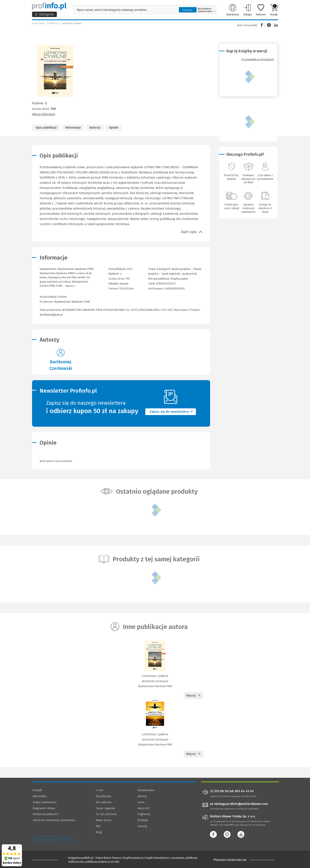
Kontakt (37, 790)
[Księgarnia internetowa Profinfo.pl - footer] (45, 860)
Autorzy (95, 128)
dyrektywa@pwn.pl (51, 315)
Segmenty (144, 814)
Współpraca (103, 796)
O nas (100, 790)
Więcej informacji (44, 114)
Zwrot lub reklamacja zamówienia (54, 820)
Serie (141, 802)
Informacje (73, 128)
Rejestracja (233, 10)
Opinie (114, 128)
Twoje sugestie (105, 808)
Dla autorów (104, 802)
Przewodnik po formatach (257, 59)
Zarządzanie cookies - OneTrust (53, 840)
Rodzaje (143, 820)
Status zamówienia (45, 802)
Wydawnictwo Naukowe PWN (72, 302)
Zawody (142, 826)
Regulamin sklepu (44, 808)
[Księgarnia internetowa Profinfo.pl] (49, 6)
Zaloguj (247, 10)
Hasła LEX (144, 808)
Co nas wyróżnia (106, 814)
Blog (99, 832)
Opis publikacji (46, 128)
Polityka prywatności (45, 814)
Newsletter (40, 796)
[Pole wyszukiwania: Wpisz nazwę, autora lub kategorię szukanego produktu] (125, 10)
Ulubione (261, 10)
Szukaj (187, 10)
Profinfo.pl (53, 23)
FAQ (98, 826)
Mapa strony (104, 820)
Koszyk (274, 10)
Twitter (269, 25)
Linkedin (275, 25)
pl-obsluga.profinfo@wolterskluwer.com (239, 804)
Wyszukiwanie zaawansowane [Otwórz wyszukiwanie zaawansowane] (206, 10)
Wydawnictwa (146, 790)
